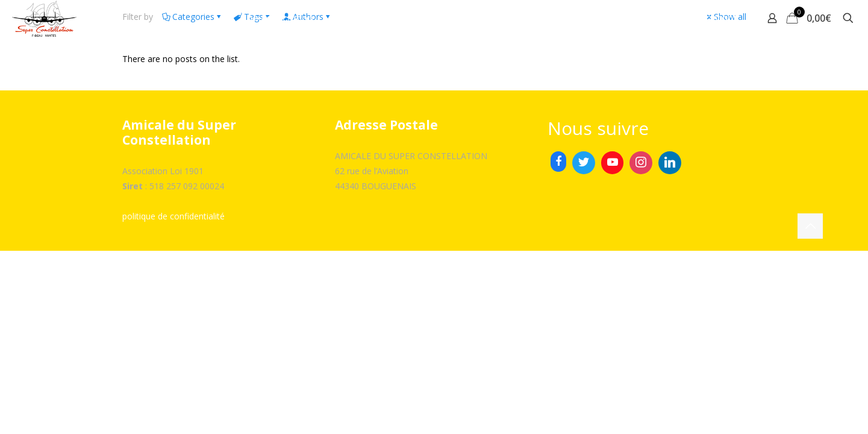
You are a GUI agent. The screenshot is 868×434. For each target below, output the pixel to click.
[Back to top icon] (810, 226)
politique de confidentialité (173, 216)
